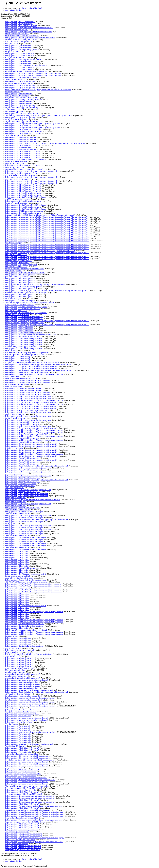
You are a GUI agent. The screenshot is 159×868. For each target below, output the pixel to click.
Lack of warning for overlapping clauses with (22, 347)
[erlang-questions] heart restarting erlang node (22, 830)
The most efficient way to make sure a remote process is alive (27, 786)
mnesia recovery (11, 351)
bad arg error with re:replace (16, 498)
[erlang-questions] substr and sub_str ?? (20, 658)
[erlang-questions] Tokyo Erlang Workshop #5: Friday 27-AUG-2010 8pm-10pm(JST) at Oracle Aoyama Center (45, 143)
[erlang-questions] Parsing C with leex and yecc (22, 422)
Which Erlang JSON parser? (16, 746)
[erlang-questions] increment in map (18, 638)
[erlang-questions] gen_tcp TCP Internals (20, 650)
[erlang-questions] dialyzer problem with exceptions (24, 388)
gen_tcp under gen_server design (17, 832)
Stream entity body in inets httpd (17, 34)
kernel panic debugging (14, 243)
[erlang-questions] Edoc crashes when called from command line (28, 756)
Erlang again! (10, 524)
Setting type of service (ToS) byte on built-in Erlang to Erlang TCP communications (35, 285)
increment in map (12, 636)
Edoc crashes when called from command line (22, 754)
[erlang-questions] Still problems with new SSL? (23, 309)
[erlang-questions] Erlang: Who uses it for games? (23, 125)
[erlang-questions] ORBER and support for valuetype (24, 211)
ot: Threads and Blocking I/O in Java (19, 694)
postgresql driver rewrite (14, 768)
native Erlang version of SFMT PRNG (19, 83)
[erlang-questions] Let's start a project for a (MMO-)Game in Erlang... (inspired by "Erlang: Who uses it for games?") (47, 217)
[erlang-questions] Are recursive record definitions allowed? (27, 680)
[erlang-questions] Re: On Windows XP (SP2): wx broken (26, 159)
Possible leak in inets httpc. (15, 163)
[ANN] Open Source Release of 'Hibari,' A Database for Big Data (29, 654)
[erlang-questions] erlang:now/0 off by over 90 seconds (25, 273)
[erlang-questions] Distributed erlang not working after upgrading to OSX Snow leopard (37, 466)
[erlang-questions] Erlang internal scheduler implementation (27, 494)
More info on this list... (14, 10)
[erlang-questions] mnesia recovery (18, 356)
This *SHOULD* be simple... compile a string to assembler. (27, 582)
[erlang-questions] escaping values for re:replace (23, 684)
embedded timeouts (12, 92)
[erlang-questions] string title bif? (17, 263)
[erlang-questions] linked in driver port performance (24, 317)
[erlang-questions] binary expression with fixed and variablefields (29, 32)
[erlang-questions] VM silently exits (18, 726)
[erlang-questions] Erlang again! (17, 551)
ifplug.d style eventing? (14, 386)
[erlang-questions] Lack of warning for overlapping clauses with (28, 396)
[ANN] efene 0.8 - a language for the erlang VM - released (26, 630)
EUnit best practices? (13, 376)
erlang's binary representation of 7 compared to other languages (28, 810)
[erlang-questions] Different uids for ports (20, 300)
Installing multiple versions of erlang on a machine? (24, 696)
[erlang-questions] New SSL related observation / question (26, 307)
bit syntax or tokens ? (13, 52)
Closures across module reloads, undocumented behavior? (26, 778)
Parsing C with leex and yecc (16, 418)
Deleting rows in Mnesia (14, 448)
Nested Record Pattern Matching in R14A (20, 175)
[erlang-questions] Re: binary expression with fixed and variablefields (30, 38)
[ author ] (39, 8)
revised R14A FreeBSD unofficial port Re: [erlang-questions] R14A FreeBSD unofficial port (38, 90)
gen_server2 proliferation (14, 474)
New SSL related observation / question (20, 305)
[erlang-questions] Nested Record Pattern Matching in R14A (27, 372)
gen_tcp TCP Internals (13, 648)
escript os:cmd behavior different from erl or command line (26, 71)
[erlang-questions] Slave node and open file (21, 137)
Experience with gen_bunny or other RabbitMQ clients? (25, 822)
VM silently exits (12, 724)
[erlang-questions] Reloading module (19, 710)
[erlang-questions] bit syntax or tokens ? (20, 54)
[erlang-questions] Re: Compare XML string (21, 26)
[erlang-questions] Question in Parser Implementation (25, 624)
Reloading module (12, 708)
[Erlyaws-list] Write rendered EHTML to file (21, 98)
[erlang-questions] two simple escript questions (22, 50)
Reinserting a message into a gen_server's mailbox (23, 774)
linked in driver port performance (17, 315)
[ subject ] (31, 8)
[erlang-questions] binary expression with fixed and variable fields (29, 28)
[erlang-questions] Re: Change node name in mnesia (24, 59)
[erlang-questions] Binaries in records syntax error (23, 846)
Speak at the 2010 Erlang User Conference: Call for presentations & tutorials (33, 500)
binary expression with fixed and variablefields (22, 36)
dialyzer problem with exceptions (17, 384)
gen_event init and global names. (17, 179)
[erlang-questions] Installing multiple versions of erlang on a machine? (31, 698)
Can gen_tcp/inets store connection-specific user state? (25, 355)
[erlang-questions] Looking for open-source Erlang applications (28, 380)
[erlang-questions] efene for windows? (19, 722)
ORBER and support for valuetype (18, 199)
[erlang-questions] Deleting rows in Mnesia (21, 484)
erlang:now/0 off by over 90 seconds (18, 261)
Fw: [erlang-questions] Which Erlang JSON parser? (24, 788)
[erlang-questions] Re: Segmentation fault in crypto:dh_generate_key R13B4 (33, 123)
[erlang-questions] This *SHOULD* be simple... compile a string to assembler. (33, 584)
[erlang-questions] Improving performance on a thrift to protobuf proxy (31, 335)
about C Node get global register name (19, 578)
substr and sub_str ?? (13, 656)
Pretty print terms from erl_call (17, 30)
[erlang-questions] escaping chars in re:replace (22, 682)
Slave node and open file (14, 135)
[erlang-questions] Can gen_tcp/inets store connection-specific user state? (32, 366)
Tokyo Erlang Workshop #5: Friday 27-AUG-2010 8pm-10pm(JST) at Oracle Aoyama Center (39, 116)
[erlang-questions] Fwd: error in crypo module (22, 114)
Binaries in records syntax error (17, 844)
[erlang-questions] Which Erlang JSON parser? (22, 748)
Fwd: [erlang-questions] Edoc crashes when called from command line (30, 760)
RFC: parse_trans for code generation (19, 42)
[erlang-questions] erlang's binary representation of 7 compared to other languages (35, 812)
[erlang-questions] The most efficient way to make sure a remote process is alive (34, 806)
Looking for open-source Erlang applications (21, 378)
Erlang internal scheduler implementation (20, 486)
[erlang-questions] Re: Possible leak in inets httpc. (23, 193)
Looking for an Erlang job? (15, 414)
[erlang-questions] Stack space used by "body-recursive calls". (28, 65)
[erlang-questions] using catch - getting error (21, 265)
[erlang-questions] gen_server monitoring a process (24, 287)
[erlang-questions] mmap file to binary (19, 327)
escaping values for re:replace (16, 676)
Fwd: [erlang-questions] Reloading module (21, 712)
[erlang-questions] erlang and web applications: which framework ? (29, 690)
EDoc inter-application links (16, 670)
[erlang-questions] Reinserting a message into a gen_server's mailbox (30, 780)
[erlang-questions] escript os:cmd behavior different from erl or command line (33, 73)
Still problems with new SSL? (16, 255)
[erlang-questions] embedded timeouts (19, 94)
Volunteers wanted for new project (18, 510)
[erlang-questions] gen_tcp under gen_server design (24, 834)
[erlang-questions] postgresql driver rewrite (21, 772)
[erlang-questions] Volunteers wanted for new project (24, 512)
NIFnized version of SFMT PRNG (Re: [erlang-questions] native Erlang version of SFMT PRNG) (40, 251)
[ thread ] (24, 8)
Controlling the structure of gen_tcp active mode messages (26, 293)
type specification (12, 44)
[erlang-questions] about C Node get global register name (26, 580)
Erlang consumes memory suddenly (18, 576)
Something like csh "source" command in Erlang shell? (25, 169)
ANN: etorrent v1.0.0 (13, 110)
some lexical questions (14, 271)
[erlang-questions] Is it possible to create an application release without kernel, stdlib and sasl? (39, 364)
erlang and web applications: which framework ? (23, 674)
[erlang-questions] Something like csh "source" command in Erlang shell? (32, 171)
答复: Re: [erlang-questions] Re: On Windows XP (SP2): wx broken (30, 303)
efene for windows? (12, 652)
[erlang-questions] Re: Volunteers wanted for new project (26, 537)
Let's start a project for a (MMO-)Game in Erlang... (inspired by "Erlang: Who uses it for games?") (40, 215)
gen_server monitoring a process (17, 277)
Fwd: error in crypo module (15, 112)
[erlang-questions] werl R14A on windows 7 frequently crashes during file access (34, 374)
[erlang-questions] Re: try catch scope (19, 24)
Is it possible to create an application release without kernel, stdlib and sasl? (32, 362)
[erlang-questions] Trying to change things (21, 81)
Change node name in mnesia (16, 58)
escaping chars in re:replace (15, 672)
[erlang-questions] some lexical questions (20, 275)
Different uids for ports (14, 298)
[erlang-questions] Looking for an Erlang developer (24, 100)
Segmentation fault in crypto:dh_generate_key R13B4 (25, 108)
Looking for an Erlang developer (17, 96)
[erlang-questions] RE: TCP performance (20, 22)
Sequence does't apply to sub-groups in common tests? (25, 269)
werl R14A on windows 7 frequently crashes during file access (28, 353)
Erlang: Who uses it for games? (17, 119)
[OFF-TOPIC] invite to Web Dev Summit (20, 840)
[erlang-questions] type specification (18, 46)
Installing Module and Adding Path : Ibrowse (21, 40)
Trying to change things (14, 79)
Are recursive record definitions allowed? (20, 668)
